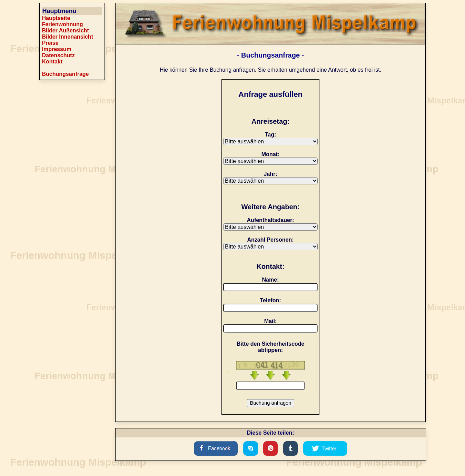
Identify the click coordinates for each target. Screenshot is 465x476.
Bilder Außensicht (66, 31)
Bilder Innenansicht (68, 37)
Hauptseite (56, 18)
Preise (50, 43)
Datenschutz (58, 55)
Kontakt (52, 62)
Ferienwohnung (63, 24)
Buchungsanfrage (66, 74)
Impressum (57, 49)
